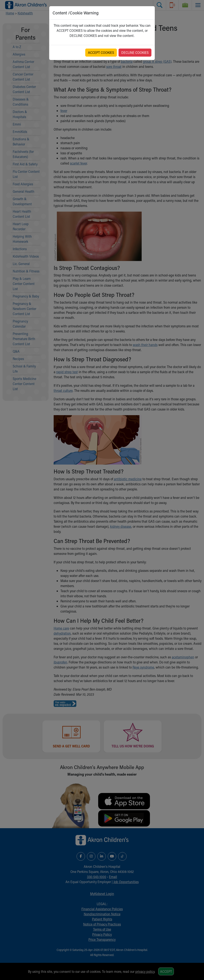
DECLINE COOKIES (135, 52)
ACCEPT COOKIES (101, 52)
